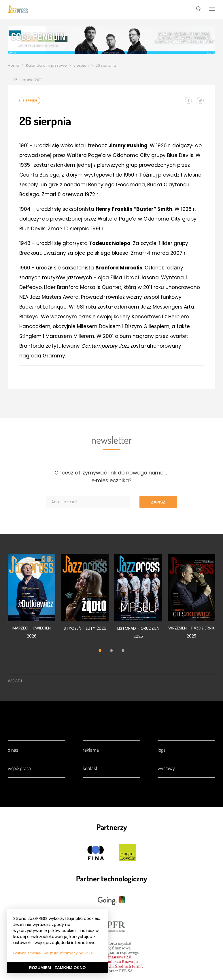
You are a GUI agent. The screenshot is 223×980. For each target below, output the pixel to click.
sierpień (81, 65)
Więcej (15, 681)
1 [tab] (100, 651)
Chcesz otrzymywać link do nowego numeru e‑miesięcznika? (111, 476)
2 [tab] (111, 651)
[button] (198, 9)
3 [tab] (123, 651)
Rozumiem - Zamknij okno (57, 968)
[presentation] (18, 9)
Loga (162, 750)
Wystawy (166, 768)
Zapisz (158, 502)
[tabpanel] (32, 600)
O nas (13, 750)
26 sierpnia (106, 65)
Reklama (91, 750)
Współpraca (19, 768)
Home (14, 65)
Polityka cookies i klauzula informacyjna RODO (54, 953)
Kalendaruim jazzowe (46, 65)
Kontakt (90, 768)
